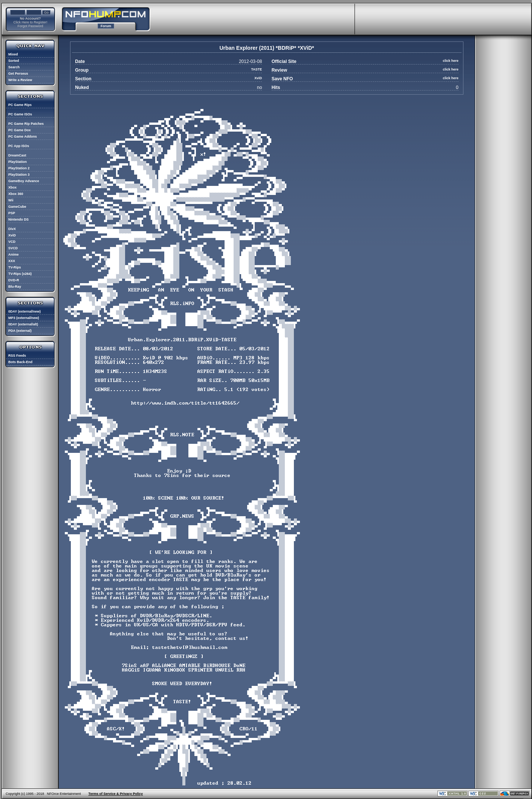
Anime (14, 255)
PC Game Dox (20, 130)
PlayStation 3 (19, 175)
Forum (106, 26)
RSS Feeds (17, 356)
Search (14, 67)
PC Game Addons (23, 136)
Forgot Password (30, 26)
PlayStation (18, 162)
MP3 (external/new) (24, 318)
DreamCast (17, 155)
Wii (11, 200)
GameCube (17, 207)
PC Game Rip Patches (26, 124)
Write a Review (20, 80)
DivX (12, 229)
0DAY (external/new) (24, 311)
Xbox (12, 187)
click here (451, 61)
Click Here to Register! (30, 22)
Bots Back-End (20, 362)
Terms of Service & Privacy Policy (116, 794)
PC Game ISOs (20, 114)
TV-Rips (15, 267)
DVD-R (14, 280)
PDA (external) (20, 331)
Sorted (14, 61)
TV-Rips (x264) (20, 274)
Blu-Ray (15, 287)
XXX (12, 261)
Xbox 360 (16, 194)
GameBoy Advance (24, 181)
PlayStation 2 (19, 168)
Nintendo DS (18, 219)
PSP (12, 213)
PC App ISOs (19, 146)
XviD (12, 235)
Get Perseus (18, 74)
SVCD (13, 248)
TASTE (256, 69)
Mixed (13, 54)
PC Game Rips (20, 105)
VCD (12, 242)
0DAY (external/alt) (23, 324)
